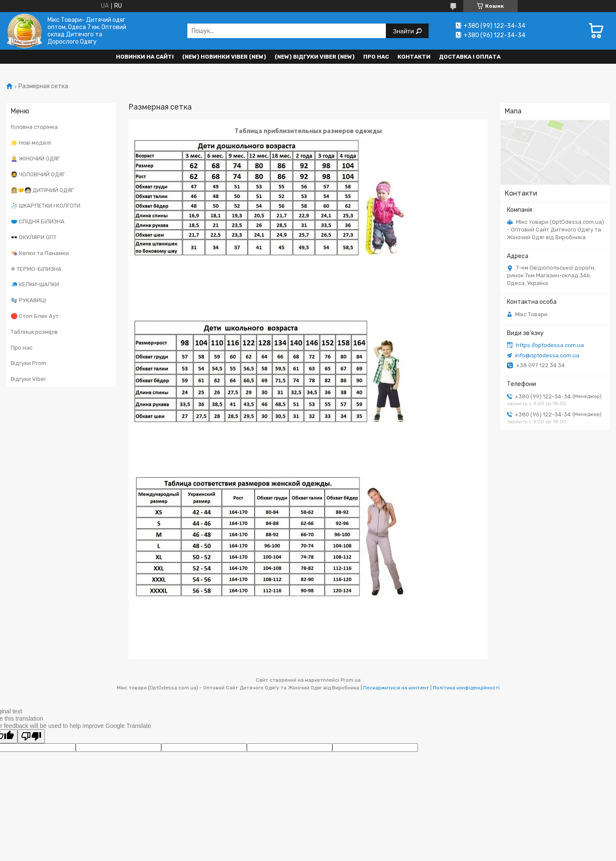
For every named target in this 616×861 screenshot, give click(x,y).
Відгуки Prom (28, 363)
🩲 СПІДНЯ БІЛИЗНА (38, 221)
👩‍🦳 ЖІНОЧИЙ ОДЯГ (35, 159)
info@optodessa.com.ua (547, 355)
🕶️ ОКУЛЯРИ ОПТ (34, 237)
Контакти (414, 57)
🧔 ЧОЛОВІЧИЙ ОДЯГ (38, 174)
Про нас (376, 57)
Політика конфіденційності (466, 688)
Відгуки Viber (28, 379)
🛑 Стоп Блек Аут (35, 316)
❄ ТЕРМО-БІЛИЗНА (36, 269)
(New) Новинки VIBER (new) (224, 57)
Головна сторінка (34, 127)
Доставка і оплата (470, 57)
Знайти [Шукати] (404, 31)
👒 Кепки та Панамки (40, 253)
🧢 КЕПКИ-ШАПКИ (35, 284)
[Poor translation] (31, 736)
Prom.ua (351, 680)
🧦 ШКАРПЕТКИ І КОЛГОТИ (46, 206)
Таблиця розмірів (34, 332)
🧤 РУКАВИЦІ (28, 300)
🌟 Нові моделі (31, 143)
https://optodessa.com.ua (550, 345)
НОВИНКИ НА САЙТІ (145, 57)
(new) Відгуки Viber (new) (315, 57)
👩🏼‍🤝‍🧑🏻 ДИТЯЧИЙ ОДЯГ (42, 190)
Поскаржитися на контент (396, 688)
